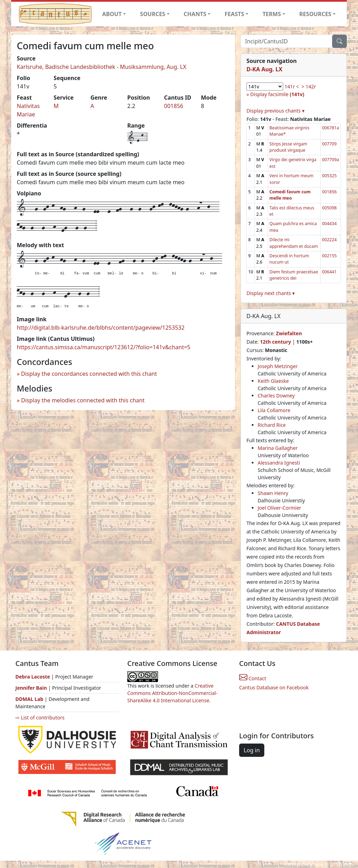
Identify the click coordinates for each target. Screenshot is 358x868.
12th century (275, 342)
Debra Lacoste (33, 677)
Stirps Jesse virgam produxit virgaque (288, 147)
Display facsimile (277, 94)
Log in (252, 750)
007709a (331, 160)
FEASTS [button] (235, 14)
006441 (329, 272)
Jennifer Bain (32, 688)
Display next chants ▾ (271, 293)
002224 (329, 240)
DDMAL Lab (29, 699)
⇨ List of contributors (40, 718)
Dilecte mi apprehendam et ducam (294, 243)
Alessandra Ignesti (279, 463)
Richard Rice (272, 425)
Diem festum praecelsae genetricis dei (294, 275)
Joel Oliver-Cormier (279, 508)
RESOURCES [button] (315, 14)
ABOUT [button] (112, 14)
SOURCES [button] (153, 14)
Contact (253, 678)
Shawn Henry (273, 493)
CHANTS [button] (195, 14)
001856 (174, 106)
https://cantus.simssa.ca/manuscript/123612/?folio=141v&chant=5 (104, 347)
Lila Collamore (274, 410)
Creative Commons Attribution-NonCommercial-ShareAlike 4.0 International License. (172, 693)
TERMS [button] (272, 14)
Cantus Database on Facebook (274, 687)
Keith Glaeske (273, 381)
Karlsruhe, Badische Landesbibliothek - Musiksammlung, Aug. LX (102, 67)
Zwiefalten (289, 333)
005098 (329, 208)
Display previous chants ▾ (275, 111)
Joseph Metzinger (278, 366)
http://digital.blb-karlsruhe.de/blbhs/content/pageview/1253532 (101, 328)
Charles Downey (276, 396)
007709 (329, 144)
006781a (331, 128)
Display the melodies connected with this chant (83, 400)
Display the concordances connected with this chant (89, 374)
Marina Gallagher (278, 448)
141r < (292, 87)
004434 (329, 224)
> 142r (309, 87)
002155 (329, 256)
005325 (329, 176)
